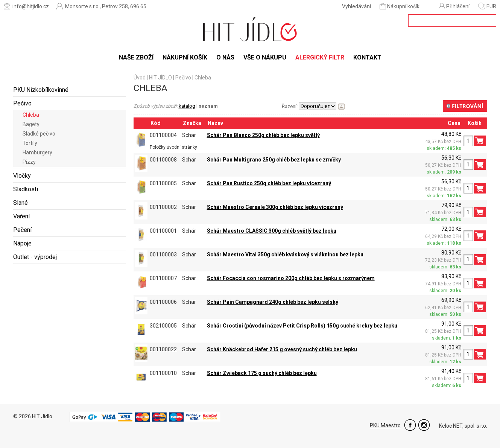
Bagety (31, 124)
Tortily (30, 143)
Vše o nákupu (265, 57)
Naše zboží (136, 57)
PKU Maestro (385, 425)
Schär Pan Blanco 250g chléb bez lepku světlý (263, 135)
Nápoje (22, 243)
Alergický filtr (320, 57)
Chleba (31, 115)
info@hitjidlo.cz (26, 6)
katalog (187, 106)
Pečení (22, 230)
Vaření (21, 216)
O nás (225, 57)
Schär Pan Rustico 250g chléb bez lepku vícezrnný (269, 183)
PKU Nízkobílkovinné (41, 90)
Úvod (140, 78)
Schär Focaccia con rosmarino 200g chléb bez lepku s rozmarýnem (291, 278)
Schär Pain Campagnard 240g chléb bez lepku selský (273, 302)
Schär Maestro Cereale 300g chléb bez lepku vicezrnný (275, 207)
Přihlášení (454, 6)
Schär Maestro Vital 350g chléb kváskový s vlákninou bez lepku (285, 254)
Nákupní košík (400, 6)
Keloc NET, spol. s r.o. (463, 425)
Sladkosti (26, 189)
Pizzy (29, 162)
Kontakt (367, 57)
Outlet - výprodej (35, 257)
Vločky (22, 176)
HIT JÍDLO (160, 78)
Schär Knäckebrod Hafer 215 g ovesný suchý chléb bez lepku (282, 349)
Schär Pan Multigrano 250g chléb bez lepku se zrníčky (274, 160)
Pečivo (22, 103)
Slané (21, 203)
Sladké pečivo (39, 134)
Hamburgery (37, 152)
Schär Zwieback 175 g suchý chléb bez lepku (262, 373)
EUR (487, 6)
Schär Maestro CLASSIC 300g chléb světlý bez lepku (272, 231)
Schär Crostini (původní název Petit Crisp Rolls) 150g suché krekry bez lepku (302, 326)
